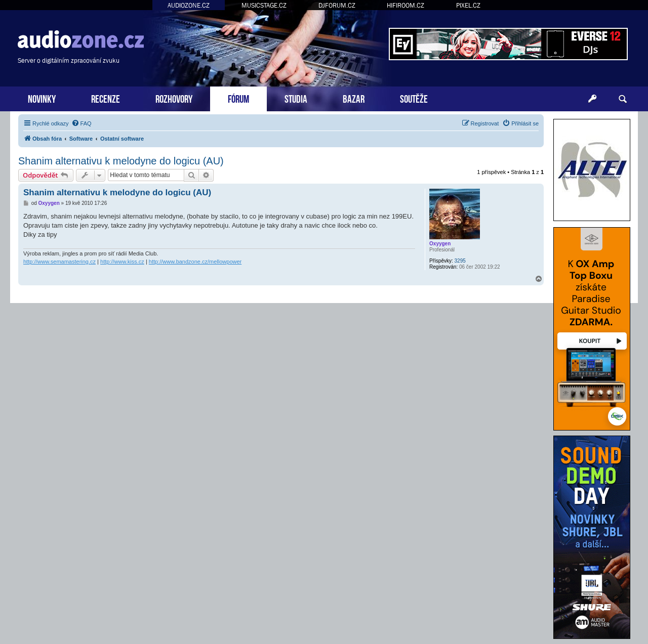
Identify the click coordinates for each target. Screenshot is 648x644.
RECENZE (106, 98)
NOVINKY (42, 98)
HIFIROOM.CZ (406, 5)
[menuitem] (82, 123)
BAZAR (354, 98)
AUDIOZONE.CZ (189, 5)
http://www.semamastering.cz (59, 262)
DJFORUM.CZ (337, 5)
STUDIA (296, 98)
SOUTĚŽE (414, 98)
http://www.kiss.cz (122, 262)
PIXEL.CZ (468, 5)
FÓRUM (238, 98)
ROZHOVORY (174, 98)
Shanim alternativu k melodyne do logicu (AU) (121, 161)
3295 (460, 261)
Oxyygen (440, 244)
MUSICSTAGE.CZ (264, 5)
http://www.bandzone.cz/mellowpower (195, 262)
